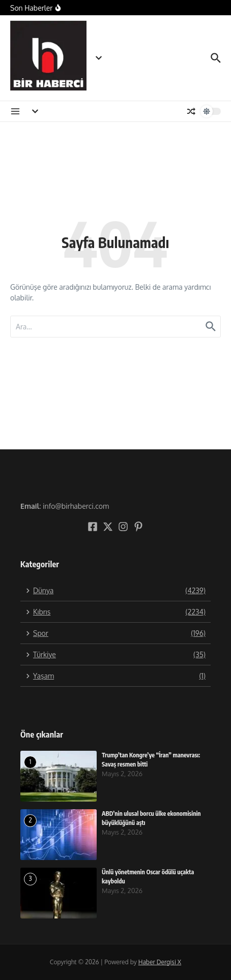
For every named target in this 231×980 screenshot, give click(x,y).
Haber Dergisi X (160, 962)
